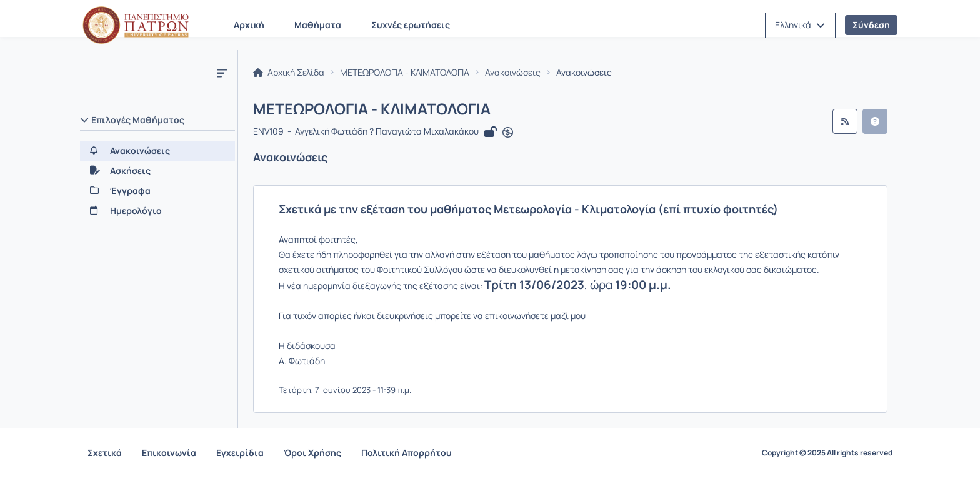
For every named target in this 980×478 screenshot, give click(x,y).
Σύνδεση (871, 25)
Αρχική (249, 25)
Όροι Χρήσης (312, 453)
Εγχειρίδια (240, 453)
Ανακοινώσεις (513, 73)
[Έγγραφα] (157, 191)
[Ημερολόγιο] (157, 211)
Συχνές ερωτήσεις (411, 25)
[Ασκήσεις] (157, 171)
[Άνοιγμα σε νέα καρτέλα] (508, 133)
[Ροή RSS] (845, 121)
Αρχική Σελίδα (289, 73)
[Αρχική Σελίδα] (136, 25)
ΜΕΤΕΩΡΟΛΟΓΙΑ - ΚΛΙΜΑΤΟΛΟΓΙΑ (405, 73)
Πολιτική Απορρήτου (407, 453)
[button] (800, 25)
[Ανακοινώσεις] (157, 151)
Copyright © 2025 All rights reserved (827, 453)
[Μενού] (222, 73)
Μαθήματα (318, 25)
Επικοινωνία (169, 453)
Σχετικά (105, 453)
